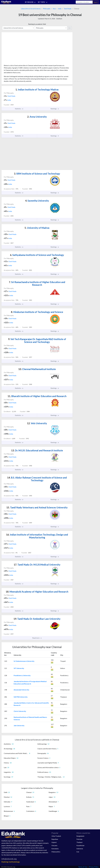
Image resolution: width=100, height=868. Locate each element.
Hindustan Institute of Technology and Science (37, 312)
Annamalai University (21, 690)
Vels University (37, 423)
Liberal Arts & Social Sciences (31, 9)
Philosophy (47, 9)
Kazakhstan (80, 845)
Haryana (54, 845)
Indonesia (80, 849)
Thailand (79, 842)
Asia (54, 9)
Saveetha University (37, 201)
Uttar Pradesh (56, 836)
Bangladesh (80, 836)
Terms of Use (83, 867)
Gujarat (54, 842)
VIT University (19, 668)
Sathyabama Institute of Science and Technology (37, 255)
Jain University (19, 725)
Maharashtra (56, 852)
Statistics (19, 109)
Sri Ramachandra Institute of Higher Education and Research (37, 283)
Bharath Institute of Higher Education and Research (37, 396)
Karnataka (55, 849)
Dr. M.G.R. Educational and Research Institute (37, 450)
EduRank (59, 19)
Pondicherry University (22, 675)
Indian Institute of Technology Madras (37, 90)
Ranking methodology (11, 862)
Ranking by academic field (37, 24)
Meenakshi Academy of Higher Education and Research (37, 592)
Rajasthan (55, 839)
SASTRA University (21, 697)
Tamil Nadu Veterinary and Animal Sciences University (37, 507)
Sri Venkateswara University (24, 661)
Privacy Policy (94, 867)
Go (69, 28)
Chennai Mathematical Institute (37, 369)
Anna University (37, 117)
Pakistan (79, 839)
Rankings (55, 109)
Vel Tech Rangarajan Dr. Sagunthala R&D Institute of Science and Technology (37, 341)
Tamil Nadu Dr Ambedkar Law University (37, 619)
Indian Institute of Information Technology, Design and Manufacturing (37, 536)
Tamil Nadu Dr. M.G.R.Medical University (37, 565)
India (60, 9)
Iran (78, 852)
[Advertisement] (18, 49)
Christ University (20, 711)
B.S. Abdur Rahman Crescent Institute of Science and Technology (37, 479)
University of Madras (37, 228)
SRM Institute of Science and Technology (37, 174)
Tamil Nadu (68, 9)
